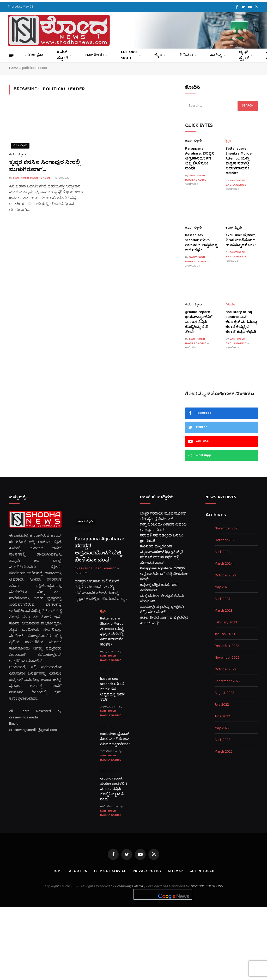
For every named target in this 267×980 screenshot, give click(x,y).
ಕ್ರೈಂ (158, 55)
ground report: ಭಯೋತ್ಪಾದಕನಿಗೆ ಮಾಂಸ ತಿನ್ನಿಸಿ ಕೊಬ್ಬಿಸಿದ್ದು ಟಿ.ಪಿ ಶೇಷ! (199, 322)
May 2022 (222, 728)
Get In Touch (202, 871)
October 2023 (225, 576)
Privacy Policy (147, 871)
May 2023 (222, 588)
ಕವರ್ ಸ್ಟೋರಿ (63, 55)
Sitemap (176, 871)
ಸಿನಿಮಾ (186, 55)
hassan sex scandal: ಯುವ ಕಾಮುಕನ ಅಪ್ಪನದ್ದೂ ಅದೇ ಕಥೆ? (201, 243)
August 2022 (224, 693)
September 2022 (227, 681)
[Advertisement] (133, 943)
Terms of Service (110, 871)
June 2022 (222, 717)
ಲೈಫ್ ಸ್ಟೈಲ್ (244, 55)
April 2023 (222, 599)
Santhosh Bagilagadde (32, 178)
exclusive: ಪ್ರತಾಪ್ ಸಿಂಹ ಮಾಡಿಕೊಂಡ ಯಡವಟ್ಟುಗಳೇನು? (241, 241)
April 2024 (223, 552)
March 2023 (224, 611)
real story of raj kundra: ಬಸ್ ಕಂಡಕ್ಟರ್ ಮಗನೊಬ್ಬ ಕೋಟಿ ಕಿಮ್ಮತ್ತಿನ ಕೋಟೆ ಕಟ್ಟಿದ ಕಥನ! (241, 322)
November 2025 (227, 529)
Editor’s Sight (129, 55)
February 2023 (226, 623)
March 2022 (224, 752)
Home (14, 68)
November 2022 (227, 658)
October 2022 (225, 670)
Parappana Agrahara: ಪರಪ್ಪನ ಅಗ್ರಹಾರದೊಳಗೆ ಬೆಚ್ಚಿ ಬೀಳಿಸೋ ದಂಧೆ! (200, 159)
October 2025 (226, 541)
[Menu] (11, 55)
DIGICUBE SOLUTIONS (207, 886)
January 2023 (225, 634)
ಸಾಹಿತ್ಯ (216, 55)
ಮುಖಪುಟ (34, 55)
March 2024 (224, 564)
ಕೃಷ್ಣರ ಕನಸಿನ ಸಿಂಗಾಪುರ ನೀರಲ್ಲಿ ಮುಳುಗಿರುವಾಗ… (44, 166)
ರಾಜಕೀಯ (95, 55)
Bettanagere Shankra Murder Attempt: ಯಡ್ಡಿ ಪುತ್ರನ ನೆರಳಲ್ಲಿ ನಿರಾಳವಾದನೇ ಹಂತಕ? (239, 161)
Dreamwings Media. (129, 886)
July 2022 (222, 705)
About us (78, 871)
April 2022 (222, 740)
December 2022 (227, 646)
